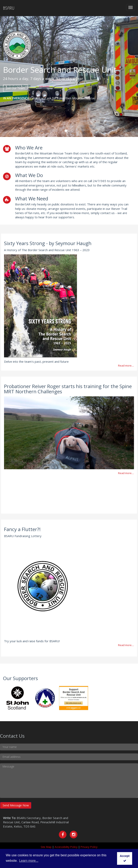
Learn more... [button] (29, 861)
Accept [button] (125, 858)
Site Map (46, 847)
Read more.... (126, 366)
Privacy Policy (89, 847)
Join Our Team (16, 88)
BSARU (9, 8)
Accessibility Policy (66, 847)
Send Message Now (16, 805)
